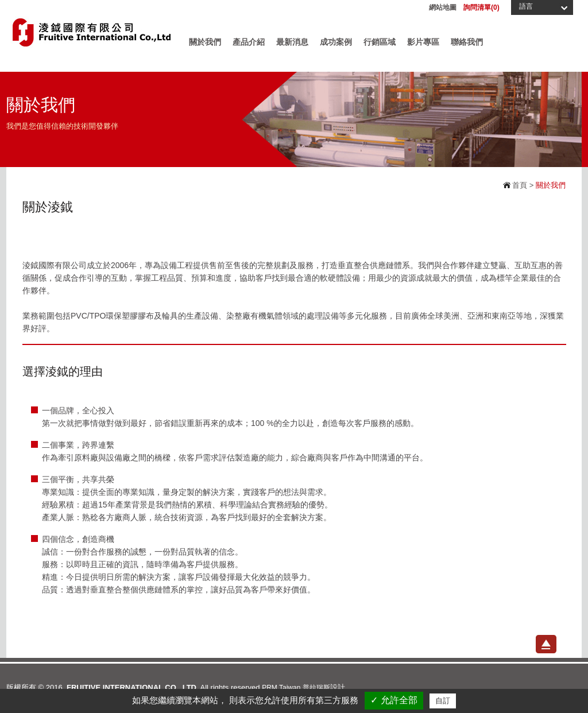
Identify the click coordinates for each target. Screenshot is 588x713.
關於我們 (205, 42)
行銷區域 (380, 42)
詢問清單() (481, 7)
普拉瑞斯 (316, 688)
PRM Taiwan (281, 688)
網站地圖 (443, 7)
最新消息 (292, 42)
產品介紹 (249, 42)
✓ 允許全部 (394, 700)
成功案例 (336, 42)
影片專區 (423, 42)
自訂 (443, 701)
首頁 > (522, 185)
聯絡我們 (467, 42)
